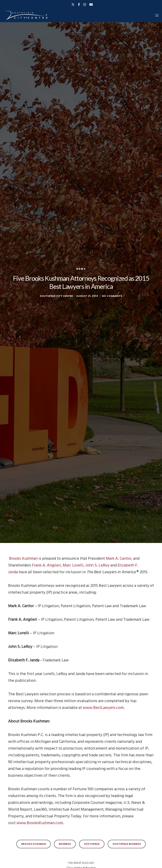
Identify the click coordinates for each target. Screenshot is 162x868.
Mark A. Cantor (119, 558)
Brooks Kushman (23, 558)
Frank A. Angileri (46, 565)
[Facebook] (79, 5)
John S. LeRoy (97, 565)
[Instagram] (85, 5)
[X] (73, 5)
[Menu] (156, 15)
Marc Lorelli (73, 565)
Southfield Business (127, 844)
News (81, 269)
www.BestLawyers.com (103, 708)
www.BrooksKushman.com (40, 823)
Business (65, 844)
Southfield (92, 844)
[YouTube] (91, 5)
